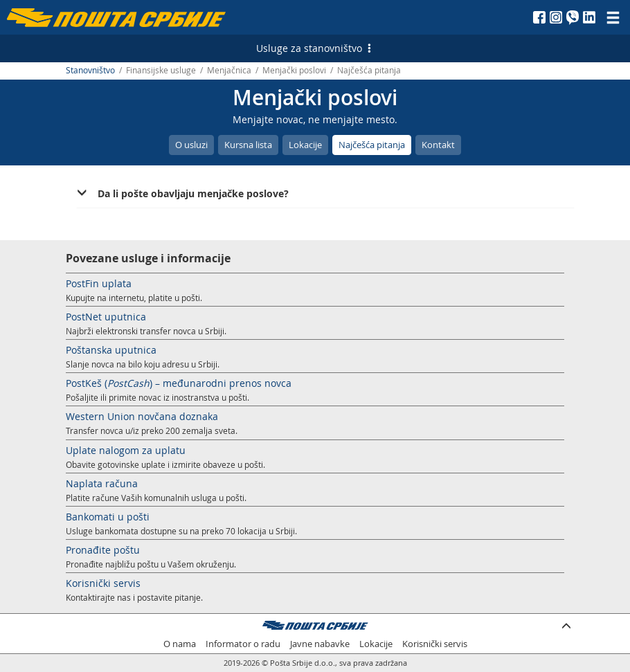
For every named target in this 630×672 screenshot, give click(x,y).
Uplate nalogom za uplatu (126, 450)
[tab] (325, 194)
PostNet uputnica (106, 317)
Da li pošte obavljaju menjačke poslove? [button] (193, 193)
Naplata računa (102, 483)
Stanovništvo (90, 70)
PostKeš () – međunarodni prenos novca (179, 383)
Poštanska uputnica (111, 350)
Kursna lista (248, 145)
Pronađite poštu (103, 550)
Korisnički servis (103, 583)
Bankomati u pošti (108, 517)
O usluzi (191, 145)
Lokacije (305, 145)
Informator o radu (243, 644)
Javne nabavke (320, 644)
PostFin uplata (99, 283)
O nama (180, 644)
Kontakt (438, 145)
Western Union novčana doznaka (142, 416)
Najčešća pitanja (372, 145)
